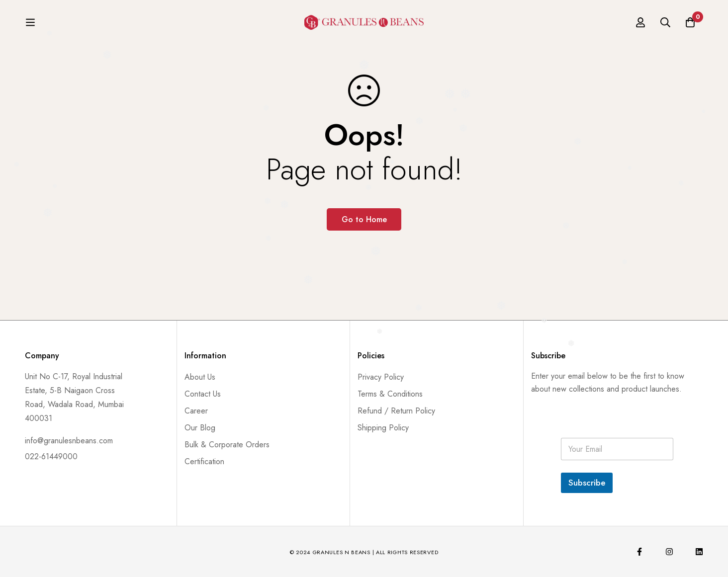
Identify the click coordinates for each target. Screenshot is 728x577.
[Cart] (690, 25)
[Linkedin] (699, 552)
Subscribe (587, 483)
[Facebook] (639, 552)
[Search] (665, 25)
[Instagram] (669, 552)
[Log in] (640, 25)
